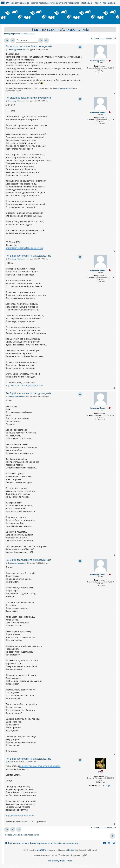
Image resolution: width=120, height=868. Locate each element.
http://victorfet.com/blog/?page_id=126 (24, 386)
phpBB (70, 850)
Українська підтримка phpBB (73, 855)
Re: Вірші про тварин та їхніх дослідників (28, 256)
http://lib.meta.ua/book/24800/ (20, 816)
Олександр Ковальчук (99, 61)
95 (106, 66)
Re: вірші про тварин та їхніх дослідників (28, 98)
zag (33, 34)
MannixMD (42, 850)
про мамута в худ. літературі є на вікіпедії (40, 766)
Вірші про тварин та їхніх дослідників (60, 30)
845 (106, 776)
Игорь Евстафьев (23, 34)
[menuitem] (109, 843)
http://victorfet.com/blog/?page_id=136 (24, 248)
